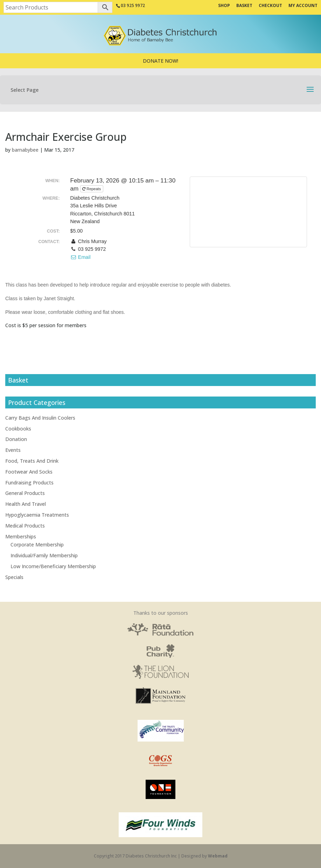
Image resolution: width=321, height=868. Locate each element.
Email (81, 257)
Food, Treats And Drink (32, 461)
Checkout (270, 6)
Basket (244, 6)
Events (13, 450)
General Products (25, 493)
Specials (14, 577)
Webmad (218, 856)
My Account (303, 6)
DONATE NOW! (160, 61)
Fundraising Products (29, 483)
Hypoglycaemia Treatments (37, 515)
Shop (224, 6)
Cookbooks (18, 429)
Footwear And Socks (29, 472)
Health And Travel (26, 504)
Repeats (92, 189)
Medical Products (25, 526)
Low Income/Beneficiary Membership (53, 566)
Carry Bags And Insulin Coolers (40, 418)
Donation (16, 439)
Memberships (21, 536)
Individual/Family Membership (44, 555)
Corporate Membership (37, 545)
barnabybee (25, 150)
